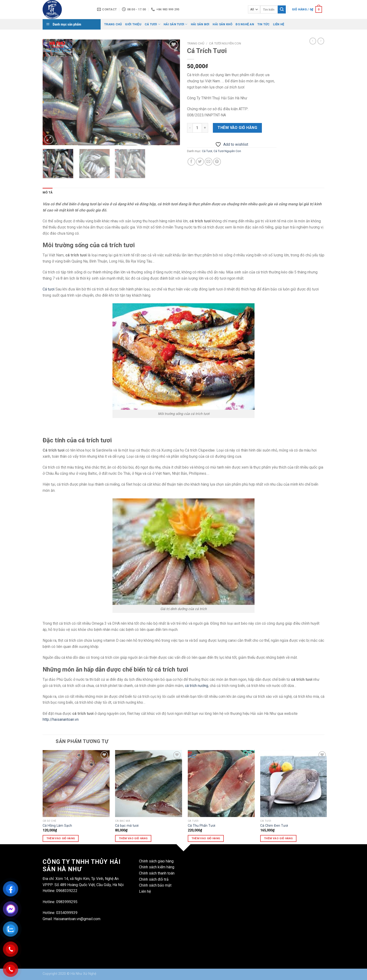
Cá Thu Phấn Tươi (201, 826)
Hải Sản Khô (222, 24)
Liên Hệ (279, 24)
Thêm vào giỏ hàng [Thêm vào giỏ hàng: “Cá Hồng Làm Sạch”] (61, 838)
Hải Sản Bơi (200, 24)
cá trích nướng (197, 686)
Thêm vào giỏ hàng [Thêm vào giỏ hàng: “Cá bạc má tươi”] (133, 838)
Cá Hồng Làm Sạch (57, 826)
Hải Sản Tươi (176, 24)
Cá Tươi (152, 24)
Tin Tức (264, 24)
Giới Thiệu (133, 24)
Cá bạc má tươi (127, 826)
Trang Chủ (113, 24)
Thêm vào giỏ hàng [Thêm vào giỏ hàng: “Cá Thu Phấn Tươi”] (206, 838)
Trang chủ (196, 43)
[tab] (48, 193)
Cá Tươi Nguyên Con (225, 43)
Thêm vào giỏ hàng (237, 128)
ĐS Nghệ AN (245, 24)
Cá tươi (49, 289)
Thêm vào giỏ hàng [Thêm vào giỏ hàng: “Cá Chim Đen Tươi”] (278, 838)
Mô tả (48, 192)
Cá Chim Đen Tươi (274, 826)
